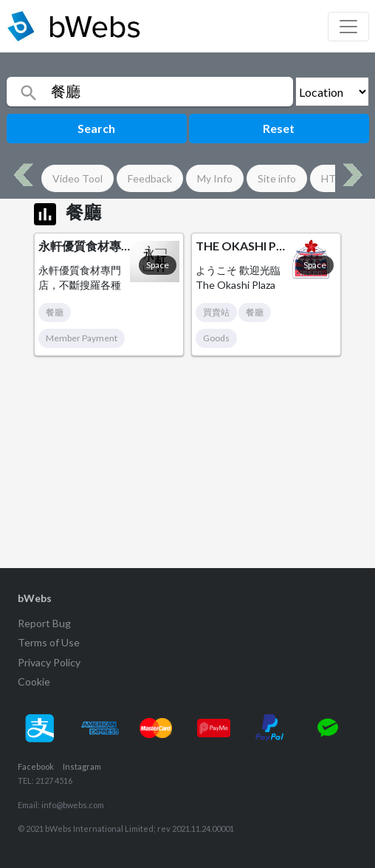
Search (96, 128)
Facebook (36, 766)
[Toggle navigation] (348, 27)
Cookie (34, 681)
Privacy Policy (49, 662)
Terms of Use (49, 642)
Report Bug (44, 623)
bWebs (35, 598)
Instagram (82, 766)
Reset (279, 128)
